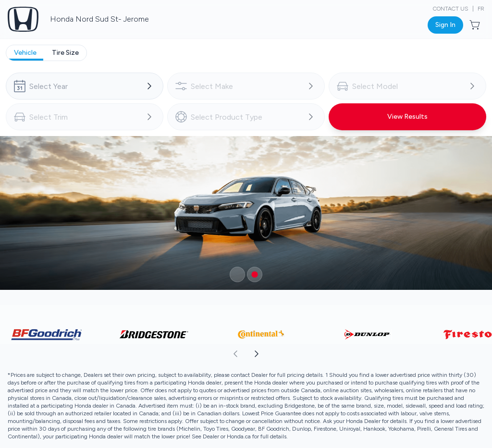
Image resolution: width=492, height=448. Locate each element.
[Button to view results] (407, 117)
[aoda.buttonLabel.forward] (369, 354)
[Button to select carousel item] (237, 274)
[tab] (25, 53)
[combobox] (85, 86)
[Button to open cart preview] (476, 25)
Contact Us (451, 9)
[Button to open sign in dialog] (445, 25)
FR (481, 9)
